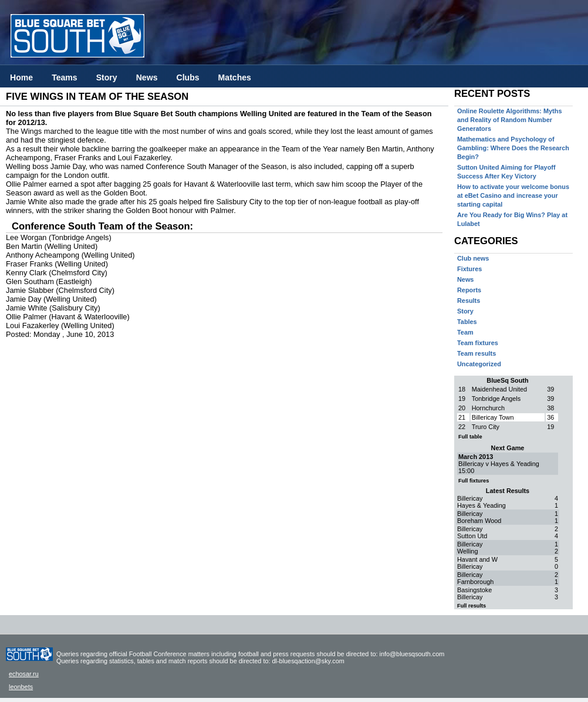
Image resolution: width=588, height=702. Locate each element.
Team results (477, 353)
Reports (469, 290)
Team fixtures (478, 343)
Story (107, 77)
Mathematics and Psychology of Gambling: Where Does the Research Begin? (513, 148)
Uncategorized (479, 364)
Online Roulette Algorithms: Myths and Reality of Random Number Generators (509, 120)
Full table (470, 437)
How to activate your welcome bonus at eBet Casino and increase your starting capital (513, 195)
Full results (472, 606)
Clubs (187, 77)
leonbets (21, 687)
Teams (65, 77)
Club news (473, 258)
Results (469, 301)
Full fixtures (474, 481)
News (147, 77)
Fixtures (469, 269)
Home (21, 77)
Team (465, 332)
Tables (467, 322)
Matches (235, 77)
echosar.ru (24, 674)
